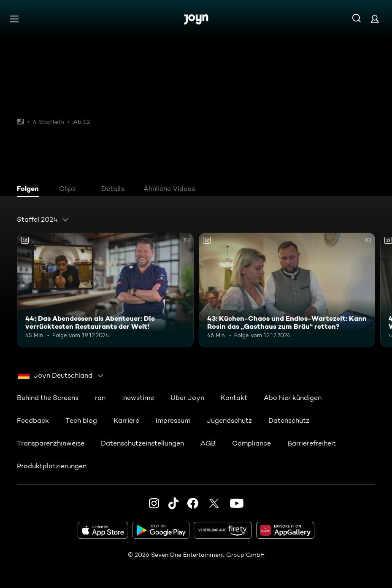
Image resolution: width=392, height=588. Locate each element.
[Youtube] (237, 503)
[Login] (375, 19)
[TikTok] (173, 503)
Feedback (33, 420)
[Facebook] (193, 503)
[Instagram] (154, 503)
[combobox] (43, 220)
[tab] (30, 190)
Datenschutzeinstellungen (142, 443)
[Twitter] (214, 503)
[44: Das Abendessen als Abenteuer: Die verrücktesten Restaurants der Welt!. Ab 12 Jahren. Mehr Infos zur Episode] (105, 290)
